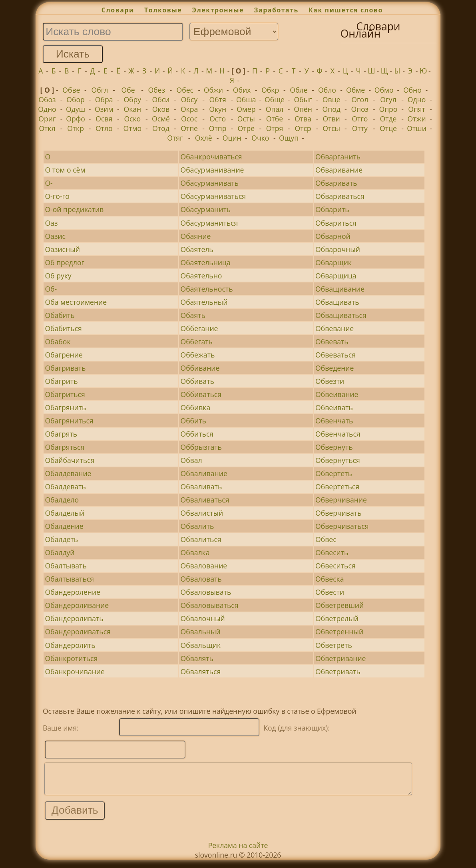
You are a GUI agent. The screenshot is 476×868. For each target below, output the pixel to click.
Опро (388, 109)
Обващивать (337, 302)
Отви (332, 119)
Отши (417, 128)
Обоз (47, 99)
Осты (246, 119)
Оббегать (196, 342)
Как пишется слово (346, 10)
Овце (332, 99)
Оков (161, 109)
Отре (246, 128)
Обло (327, 90)
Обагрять (61, 434)
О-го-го (57, 196)
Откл (47, 128)
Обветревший (340, 605)
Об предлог (65, 262)
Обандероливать (74, 618)
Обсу (189, 99)
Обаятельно (201, 276)
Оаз (51, 223)
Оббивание (200, 368)
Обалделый (65, 513)
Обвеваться (336, 355)
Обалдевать (65, 487)
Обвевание (335, 328)
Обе (128, 90)
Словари (118, 10)
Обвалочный (202, 618)
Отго (360, 119)
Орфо (76, 119)
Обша (246, 99)
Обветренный (339, 632)
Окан (132, 109)
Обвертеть (334, 473)
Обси (161, 99)
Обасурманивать (209, 183)
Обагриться (65, 394)
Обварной (333, 236)
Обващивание (340, 289)
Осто (218, 119)
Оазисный (62, 249)
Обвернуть (334, 447)
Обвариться (336, 223)
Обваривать (336, 183)
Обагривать (65, 368)
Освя (104, 119)
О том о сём (65, 170)
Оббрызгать (201, 447)
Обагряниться (69, 421)
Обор (76, 99)
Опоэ (360, 109)
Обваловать (201, 579)
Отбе (275, 119)
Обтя (218, 99)
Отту (360, 128)
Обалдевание (68, 473)
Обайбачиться (70, 460)
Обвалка (195, 552)
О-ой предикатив (74, 209)
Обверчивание (341, 500)
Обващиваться (341, 315)
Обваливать (201, 487)
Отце (388, 128)
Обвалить (197, 526)
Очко (260, 138)
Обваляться (200, 671)
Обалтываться (69, 579)
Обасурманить (205, 209)
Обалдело (62, 500)
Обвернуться (338, 460)
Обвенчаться (338, 434)
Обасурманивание (212, 170)
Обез (156, 90)
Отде (388, 119)
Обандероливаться (78, 632)
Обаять (193, 315)
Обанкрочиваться (211, 157)
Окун (218, 109)
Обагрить (61, 381)
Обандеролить (70, 645)
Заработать (276, 10)
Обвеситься (336, 566)
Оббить (193, 421)
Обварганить (338, 157)
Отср (303, 128)
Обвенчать (334, 421)
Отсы (331, 128)
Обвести (330, 592)
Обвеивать (334, 407)
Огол (360, 99)
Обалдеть (61, 539)
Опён (303, 109)
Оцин (232, 138)
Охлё (204, 138)
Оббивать (197, 381)
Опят (417, 109)
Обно (412, 90)
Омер (246, 109)
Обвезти (330, 381)
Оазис (55, 236)
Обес (185, 90)
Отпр (218, 128)
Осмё (161, 119)
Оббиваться (201, 394)
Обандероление (73, 592)
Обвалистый (202, 513)
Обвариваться (340, 196)
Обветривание (341, 658)
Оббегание (199, 328)
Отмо (132, 128)
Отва (303, 119)
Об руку (58, 276)
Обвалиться (201, 539)
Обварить (332, 209)
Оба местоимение (76, 302)
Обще (275, 99)
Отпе (189, 128)
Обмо (384, 90)
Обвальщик (200, 645)
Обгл (100, 90)
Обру (132, 99)
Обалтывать (66, 566)
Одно (417, 99)
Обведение (335, 368)
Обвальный (200, 632)
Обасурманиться (209, 223)
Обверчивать (338, 513)
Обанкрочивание (75, 671)
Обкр (270, 90)
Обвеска (330, 579)
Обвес (326, 539)
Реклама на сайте (238, 851)
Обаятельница (205, 262)
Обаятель (197, 249)
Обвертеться (337, 487)
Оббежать (197, 355)
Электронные (218, 10)
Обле (299, 90)
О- (49, 183)
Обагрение (64, 355)
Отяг (175, 138)
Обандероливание (77, 605)
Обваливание (204, 473)
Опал (275, 109)
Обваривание (339, 170)
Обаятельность (206, 289)
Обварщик (334, 262)
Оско (132, 119)
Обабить (60, 315)
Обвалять (197, 658)
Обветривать (338, 671)
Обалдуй (60, 552)
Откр (76, 128)
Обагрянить (65, 407)
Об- (51, 289)
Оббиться (197, 434)
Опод (332, 109)
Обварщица (336, 276)
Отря (275, 128)
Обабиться (63, 328)
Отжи (417, 119)
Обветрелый (337, 618)
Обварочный (338, 249)
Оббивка (195, 407)
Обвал (191, 460)
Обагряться (65, 447)
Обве (71, 90)
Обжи (213, 90)
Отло (104, 128)
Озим (104, 109)
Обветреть (334, 645)
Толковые (163, 10)
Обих (242, 90)
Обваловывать (206, 592)
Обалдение (64, 526)
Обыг (303, 99)
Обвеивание (337, 394)
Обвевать (332, 342)
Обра (104, 99)
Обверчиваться (342, 526)
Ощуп (289, 138)
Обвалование (204, 566)
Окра (189, 109)
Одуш (76, 109)
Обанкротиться (71, 658)
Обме (356, 90)
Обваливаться (205, 500)
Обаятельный (204, 302)
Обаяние (195, 236)
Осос (189, 119)
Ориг (47, 119)
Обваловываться (209, 605)
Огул (388, 99)
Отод (161, 128)
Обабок (58, 342)
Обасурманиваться (213, 196)
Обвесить (332, 552)
